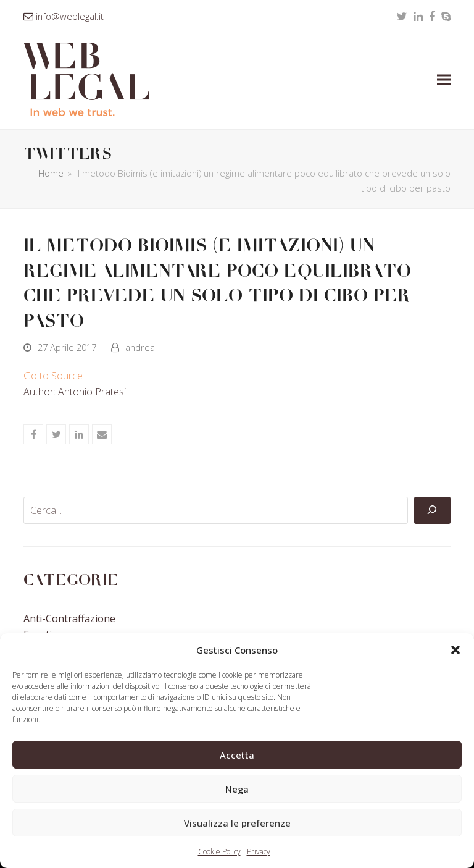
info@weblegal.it (70, 16)
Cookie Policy (219, 852)
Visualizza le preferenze (237, 823)
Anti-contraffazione (69, 618)
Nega (237, 789)
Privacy (259, 852)
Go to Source (53, 376)
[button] (455, 650)
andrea (140, 347)
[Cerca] (432, 510)
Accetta (237, 755)
